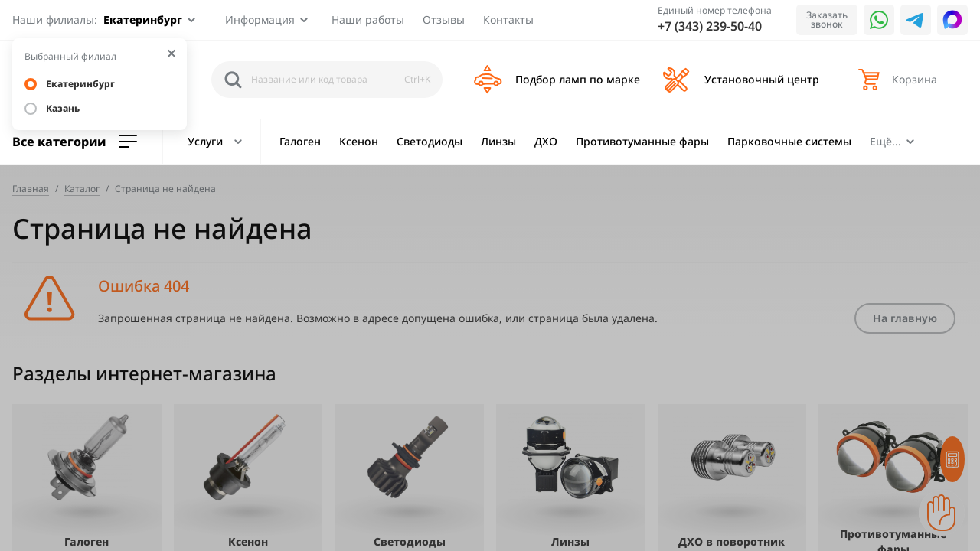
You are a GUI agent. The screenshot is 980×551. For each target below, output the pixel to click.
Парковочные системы (789, 141)
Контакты (508, 20)
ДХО (546, 141)
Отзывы (444, 20)
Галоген (300, 141)
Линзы (498, 141)
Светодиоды (430, 141)
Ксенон (359, 141)
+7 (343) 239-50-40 (710, 26)
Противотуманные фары (642, 141)
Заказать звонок (827, 20)
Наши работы (368, 20)
